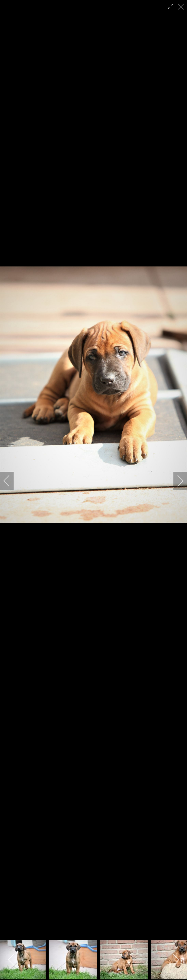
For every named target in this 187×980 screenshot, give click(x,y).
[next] (176, 481)
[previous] (11, 481)
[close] (182, 7)
